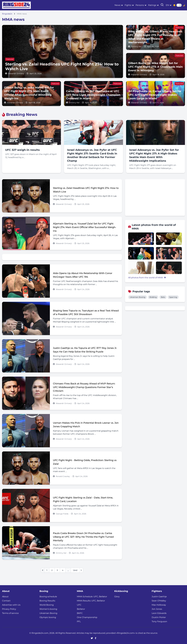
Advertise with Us (11, 605)
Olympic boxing (48, 617)
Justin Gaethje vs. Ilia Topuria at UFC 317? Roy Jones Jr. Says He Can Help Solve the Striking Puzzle (85, 350)
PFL (79, 621)
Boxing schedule (48, 597)
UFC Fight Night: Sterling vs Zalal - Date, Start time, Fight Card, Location (83, 499)
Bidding (153, 297)
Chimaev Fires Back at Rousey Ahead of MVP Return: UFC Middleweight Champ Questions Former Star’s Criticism (84, 387)
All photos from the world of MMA (147, 278)
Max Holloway (159, 605)
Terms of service (10, 613)
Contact (6, 601)
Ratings (152, 5)
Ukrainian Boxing (138, 297)
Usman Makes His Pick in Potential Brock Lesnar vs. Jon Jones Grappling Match (86, 425)
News (117, 5)
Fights (128, 5)
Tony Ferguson (159, 621)
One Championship (87, 617)
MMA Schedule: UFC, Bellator (92, 597)
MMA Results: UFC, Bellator (91, 601)
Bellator (81, 609)
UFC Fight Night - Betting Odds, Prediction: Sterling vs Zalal (85, 462)
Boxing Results (47, 601)
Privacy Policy (9, 609)
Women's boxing (48, 609)
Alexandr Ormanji (16, 74)
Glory (117, 597)
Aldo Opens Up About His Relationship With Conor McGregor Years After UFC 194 (83, 275)
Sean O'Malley (159, 601)
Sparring (173, 297)
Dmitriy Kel (136, 46)
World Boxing (47, 605)
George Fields (62, 514)
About (5, 597)
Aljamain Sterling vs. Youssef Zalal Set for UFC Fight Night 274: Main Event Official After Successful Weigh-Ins (85, 227)
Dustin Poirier (159, 617)
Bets (163, 297)
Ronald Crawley (63, 476)
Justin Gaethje (159, 597)
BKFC (80, 613)
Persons (140, 5)
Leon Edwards (159, 613)
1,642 (75, 570)
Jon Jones (157, 609)
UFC (79, 605)
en (167, 5)
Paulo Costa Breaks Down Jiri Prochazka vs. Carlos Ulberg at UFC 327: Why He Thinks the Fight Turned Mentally (83, 537)
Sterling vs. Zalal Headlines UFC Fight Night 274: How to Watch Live (86, 190)
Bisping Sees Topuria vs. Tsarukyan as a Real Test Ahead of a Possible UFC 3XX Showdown (86, 312)
